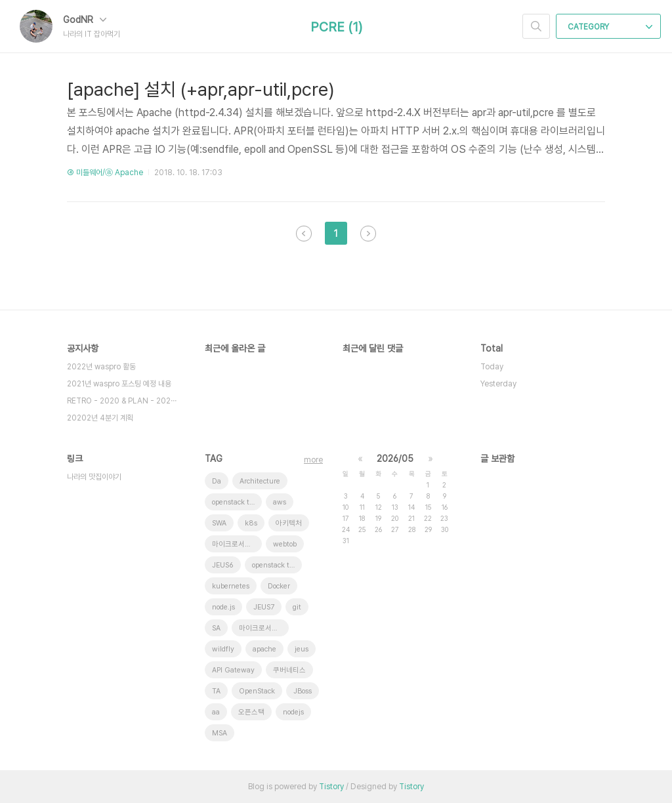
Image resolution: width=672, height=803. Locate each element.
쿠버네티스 (289, 670)
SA (216, 628)
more (313, 460)
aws (280, 502)
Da (217, 481)
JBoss (303, 691)
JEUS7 (264, 607)
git (297, 607)
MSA (220, 733)
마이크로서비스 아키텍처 (237, 544)
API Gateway (233, 670)
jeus (302, 649)
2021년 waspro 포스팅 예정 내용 (119, 384)
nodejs (293, 712)
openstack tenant (237, 502)
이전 (304, 234)
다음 (368, 234)
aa (216, 712)
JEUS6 (223, 565)
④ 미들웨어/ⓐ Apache (105, 173)
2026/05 (395, 459)
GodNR (85, 20)
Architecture (260, 481)
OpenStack (257, 691)
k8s (251, 523)
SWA (219, 523)
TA (216, 691)
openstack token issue (277, 565)
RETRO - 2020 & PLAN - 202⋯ (122, 401)
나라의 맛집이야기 (94, 477)
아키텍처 (289, 523)
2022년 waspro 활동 (101, 367)
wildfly (223, 649)
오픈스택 (251, 712)
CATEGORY (610, 27)
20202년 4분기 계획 (100, 418)
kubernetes (231, 586)
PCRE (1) (336, 27)
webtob (285, 544)
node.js (223, 607)
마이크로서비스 (262, 628)
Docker (279, 586)
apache (264, 649)
